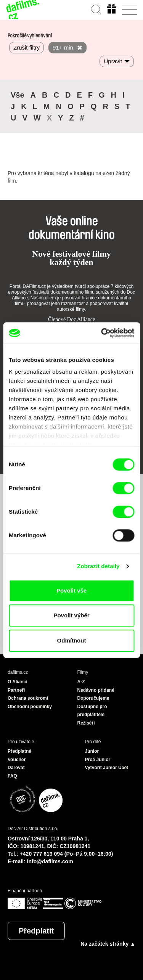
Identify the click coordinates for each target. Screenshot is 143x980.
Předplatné (19, 751)
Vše (18, 95)
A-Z (81, 682)
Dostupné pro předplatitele (92, 711)
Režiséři (86, 723)
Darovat (16, 768)
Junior (92, 751)
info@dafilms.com (50, 861)
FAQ (12, 776)
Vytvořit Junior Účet (107, 768)
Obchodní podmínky (30, 707)
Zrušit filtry (27, 47)
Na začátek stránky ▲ (108, 944)
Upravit (113, 61)
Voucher (17, 760)
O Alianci (18, 682)
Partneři (16, 690)
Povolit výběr (71, 615)
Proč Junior (98, 760)
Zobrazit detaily (98, 566)
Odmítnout (72, 640)
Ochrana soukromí (28, 698)
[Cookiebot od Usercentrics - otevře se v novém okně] (102, 333)
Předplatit (36, 931)
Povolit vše (71, 590)
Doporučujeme (93, 698)
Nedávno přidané (96, 690)
